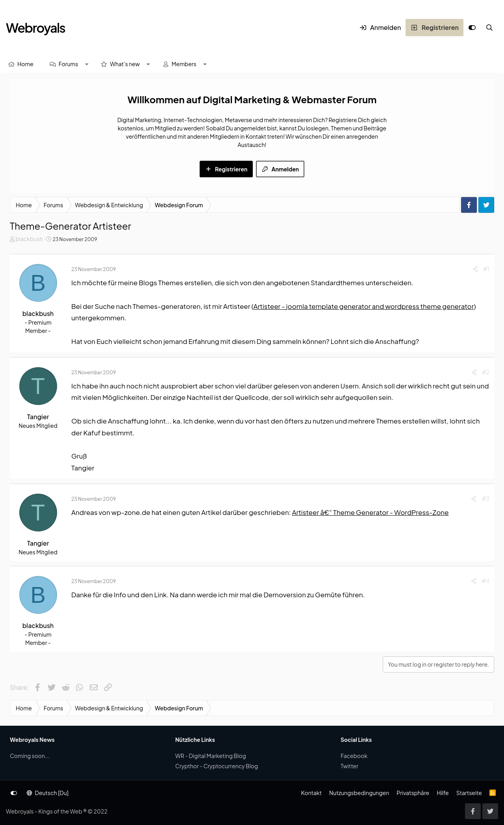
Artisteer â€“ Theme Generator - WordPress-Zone (370, 512)
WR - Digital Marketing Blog (211, 756)
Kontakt (311, 793)
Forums (69, 64)
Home (25, 64)
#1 (486, 269)
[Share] (475, 269)
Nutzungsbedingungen (359, 793)
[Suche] (489, 28)
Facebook (354, 756)
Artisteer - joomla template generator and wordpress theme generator (363, 306)
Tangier (38, 417)
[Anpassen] (472, 28)
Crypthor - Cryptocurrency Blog (217, 766)
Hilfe (443, 793)
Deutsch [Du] (48, 793)
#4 (485, 581)
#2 (486, 372)
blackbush (29, 239)
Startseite (469, 793)
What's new (125, 64)
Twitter (349, 766)
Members (184, 64)
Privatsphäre (413, 793)
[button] (87, 64)
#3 (485, 498)
